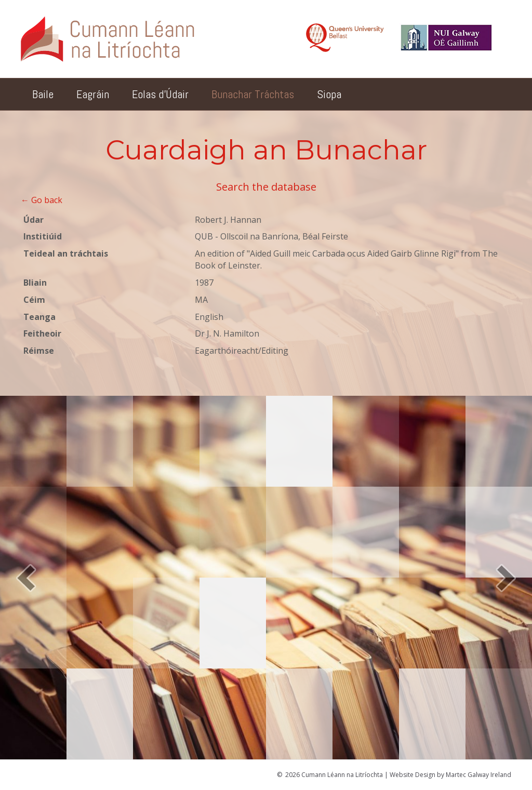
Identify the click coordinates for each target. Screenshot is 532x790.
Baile (43, 94)
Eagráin (93, 94)
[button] (26, 578)
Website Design (413, 775)
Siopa (329, 94)
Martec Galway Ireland (478, 775)
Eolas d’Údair (160, 94)
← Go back (42, 200)
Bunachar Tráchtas (253, 94)
